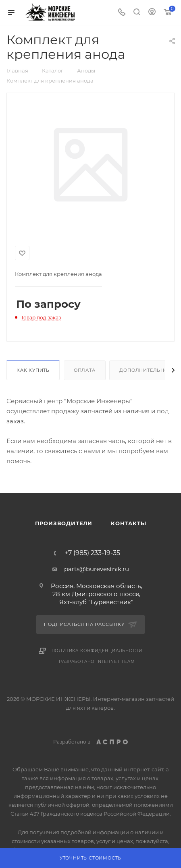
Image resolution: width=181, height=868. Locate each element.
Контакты (128, 523)
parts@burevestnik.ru (97, 569)
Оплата (85, 370)
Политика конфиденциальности (97, 651)
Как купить (33, 370)
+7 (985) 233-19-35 (92, 553)
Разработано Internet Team (97, 662)
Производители (64, 523)
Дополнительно (144, 370)
